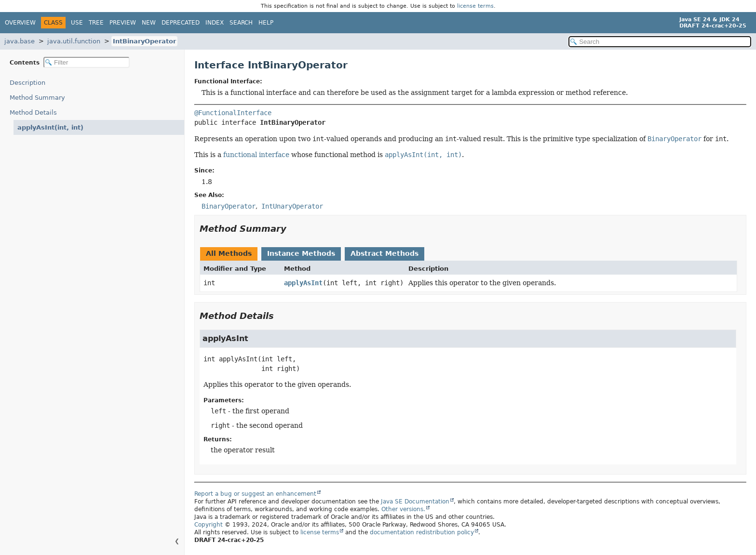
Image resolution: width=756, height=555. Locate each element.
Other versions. (403, 509)
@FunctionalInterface (233, 113)
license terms (475, 6)
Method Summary (37, 98)
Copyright (209, 525)
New (149, 23)
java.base (20, 41)
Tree (96, 23)
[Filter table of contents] (87, 62)
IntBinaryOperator (144, 41)
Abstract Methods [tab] (385, 253)
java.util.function (74, 41)
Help (266, 23)
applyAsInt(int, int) (47, 127)
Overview (20, 23)
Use (77, 23)
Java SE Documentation (415, 502)
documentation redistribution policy (422, 532)
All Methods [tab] (229, 253)
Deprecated (181, 23)
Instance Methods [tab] (301, 253)
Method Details (33, 112)
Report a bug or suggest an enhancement (255, 494)
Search (241, 23)
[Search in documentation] (660, 42)
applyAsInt (303, 283)
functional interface (256, 155)
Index (215, 23)
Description (30, 83)
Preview (123, 23)
